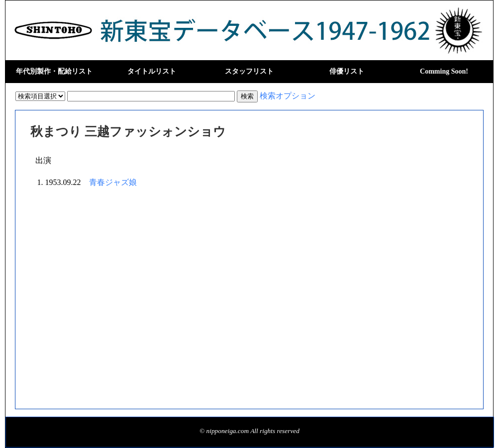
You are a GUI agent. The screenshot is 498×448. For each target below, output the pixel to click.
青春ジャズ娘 (113, 182)
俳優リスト (347, 71)
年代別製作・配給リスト (54, 71)
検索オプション (288, 96)
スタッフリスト (249, 71)
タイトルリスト (152, 71)
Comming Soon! (444, 71)
